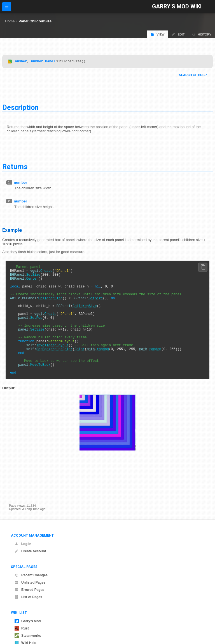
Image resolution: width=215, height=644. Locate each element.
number (21, 62)
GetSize (96, 306)
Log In (23, 544)
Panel (50, 62)
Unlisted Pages (30, 582)
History (202, 34)
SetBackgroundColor (55, 368)
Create (46, 273)
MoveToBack (40, 387)
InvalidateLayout (52, 363)
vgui (34, 273)
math (91, 368)
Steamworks (28, 636)
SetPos (36, 330)
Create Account (30, 551)
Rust (22, 628)
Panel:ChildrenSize (35, 21)
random (103, 368)
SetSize (33, 278)
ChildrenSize (50, 306)
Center (32, 283)
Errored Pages (29, 590)
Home (10, 21)
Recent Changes (31, 575)
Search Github (192, 76)
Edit (178, 34)
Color (80, 368)
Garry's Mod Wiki (177, 7)
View (157, 34)
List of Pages (28, 597)
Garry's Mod (28, 621)
